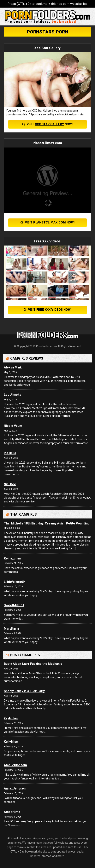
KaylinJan (11, 718)
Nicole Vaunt (13, 426)
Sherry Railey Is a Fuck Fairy (24, 691)
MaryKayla (11, 629)
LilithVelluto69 (14, 582)
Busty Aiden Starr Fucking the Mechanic (33, 664)
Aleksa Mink (13, 367)
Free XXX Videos (50, 310)
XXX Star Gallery (49, 124)
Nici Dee (10, 484)
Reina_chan (12, 558)
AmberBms (12, 812)
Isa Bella (10, 453)
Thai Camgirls (24, 514)
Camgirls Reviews (27, 358)
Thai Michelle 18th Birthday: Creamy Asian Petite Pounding (47, 523)
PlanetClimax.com (50, 222)
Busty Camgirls (25, 655)
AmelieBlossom (15, 765)
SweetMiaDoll (14, 605)
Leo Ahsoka (13, 395)
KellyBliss (11, 742)
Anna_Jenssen (15, 788)
